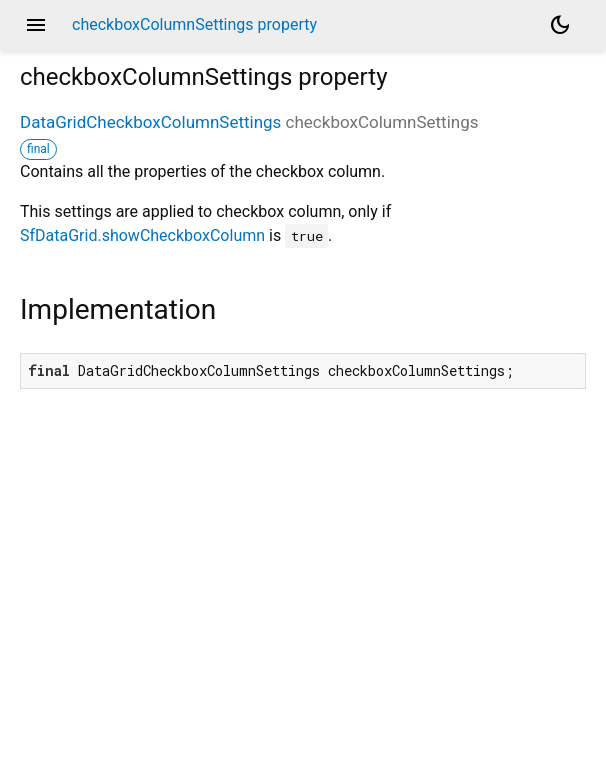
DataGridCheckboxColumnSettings (150, 122)
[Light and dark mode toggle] (560, 25)
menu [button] (36, 25)
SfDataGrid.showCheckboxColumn (142, 235)
